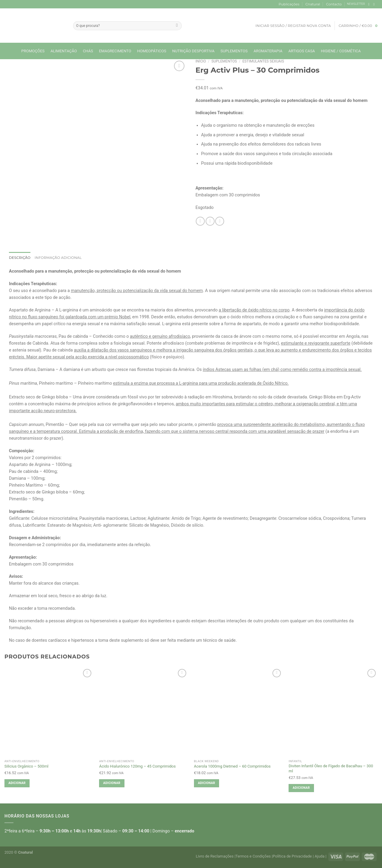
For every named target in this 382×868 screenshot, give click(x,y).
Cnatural (313, 4)
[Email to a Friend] (210, 221)
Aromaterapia (268, 51)
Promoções (33, 51)
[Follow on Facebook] (370, 4)
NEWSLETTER (356, 4)
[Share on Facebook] (200, 221)
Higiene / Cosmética (341, 51)
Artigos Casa (302, 51)
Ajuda (319, 856)
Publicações (289, 4)
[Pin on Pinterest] (220, 221)
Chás (88, 51)
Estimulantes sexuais (263, 61)
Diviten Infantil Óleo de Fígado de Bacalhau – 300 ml (331, 768)
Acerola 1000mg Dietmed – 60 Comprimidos (232, 766)
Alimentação (64, 51)
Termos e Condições (253, 856)
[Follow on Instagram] (375, 4)
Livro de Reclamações (215, 856)
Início (201, 61)
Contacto (334, 4)
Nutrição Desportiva (193, 51)
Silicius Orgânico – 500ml (26, 766)
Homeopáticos (152, 51)
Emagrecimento (115, 51)
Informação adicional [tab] (58, 258)
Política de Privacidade (292, 856)
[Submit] (177, 26)
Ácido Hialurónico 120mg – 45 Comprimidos (137, 766)
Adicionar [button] (17, 783)
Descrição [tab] (20, 258)
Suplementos (234, 51)
